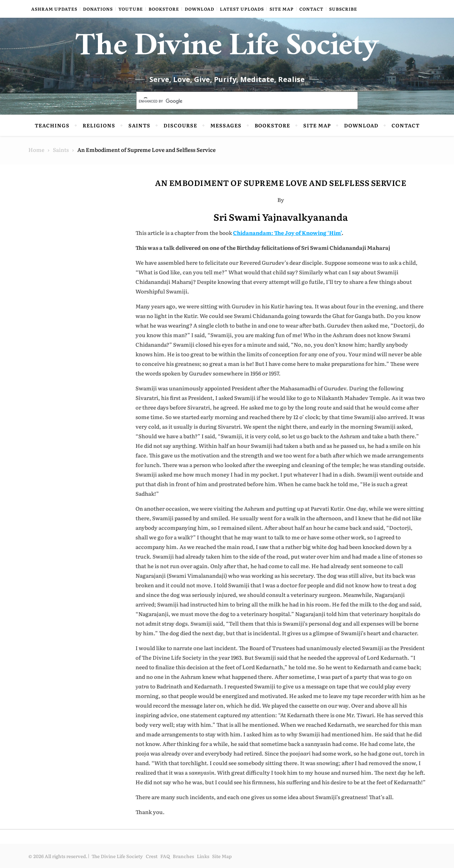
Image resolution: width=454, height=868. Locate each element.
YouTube (131, 9)
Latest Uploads (242, 9)
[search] (239, 101)
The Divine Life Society (227, 50)
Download (200, 9)
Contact (311, 9)
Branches (183, 856)
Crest (152, 856)
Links (203, 856)
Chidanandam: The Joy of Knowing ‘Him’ (287, 233)
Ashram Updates (54, 9)
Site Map (282, 9)
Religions (99, 125)
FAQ (165, 856)
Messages (226, 125)
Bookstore (164, 9)
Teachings (52, 125)
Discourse (180, 125)
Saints (139, 125)
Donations (98, 9)
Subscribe (343, 9)
